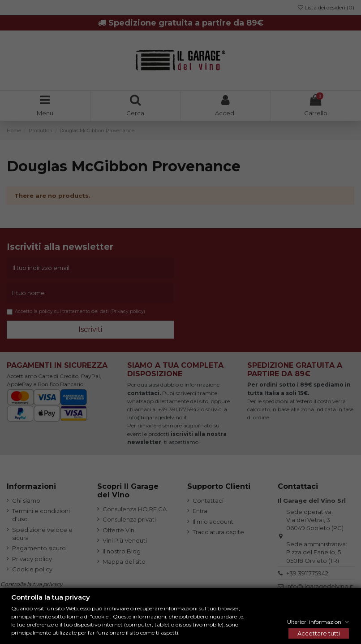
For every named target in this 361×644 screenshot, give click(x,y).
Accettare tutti (319, 633)
